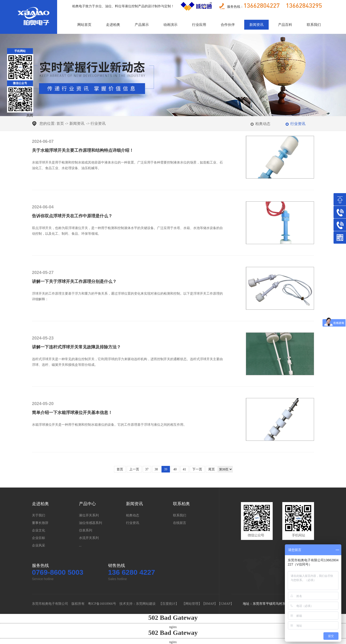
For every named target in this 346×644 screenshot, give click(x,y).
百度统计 (169, 604)
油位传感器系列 (90, 523)
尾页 (212, 469)
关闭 (30, 115)
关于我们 (39, 515)
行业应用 (199, 25)
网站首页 (84, 25)
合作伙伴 (228, 25)
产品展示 (142, 25)
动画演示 (170, 25)
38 (156, 469)
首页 (60, 123)
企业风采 (39, 545)
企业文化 (39, 530)
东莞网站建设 (146, 604)
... (80, 545)
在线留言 (180, 523)
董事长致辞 (40, 523)
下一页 (197, 469)
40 (175, 469)
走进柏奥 (113, 25)
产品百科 (285, 25)
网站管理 (192, 604)
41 (185, 469)
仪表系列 (86, 530)
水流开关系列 (89, 538)
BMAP (210, 604)
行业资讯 (98, 123)
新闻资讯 (256, 25)
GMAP (225, 604)
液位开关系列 (89, 515)
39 (166, 469)
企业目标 (39, 538)
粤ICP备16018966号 (102, 604)
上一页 (134, 469)
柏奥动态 (263, 124)
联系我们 (314, 25)
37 (147, 469)
